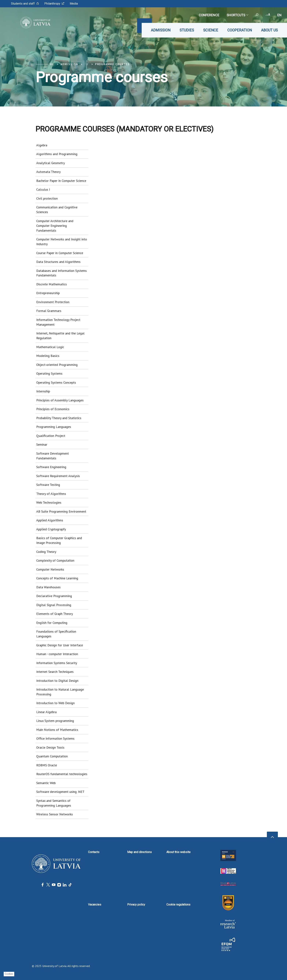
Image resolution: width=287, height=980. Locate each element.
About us (269, 30)
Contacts (94, 852)
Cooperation (240, 30)
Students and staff (25, 4)
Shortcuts (237, 15)
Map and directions (139, 852)
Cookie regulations (178, 905)
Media (74, 4)
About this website (178, 852)
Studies (187, 30)
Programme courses (112, 64)
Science (211, 30)
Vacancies (95, 905)
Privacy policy (136, 905)
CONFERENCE (209, 15)
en (279, 15)
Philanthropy (54, 4)
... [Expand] (87, 64)
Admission (161, 30)
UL (52, 64)
